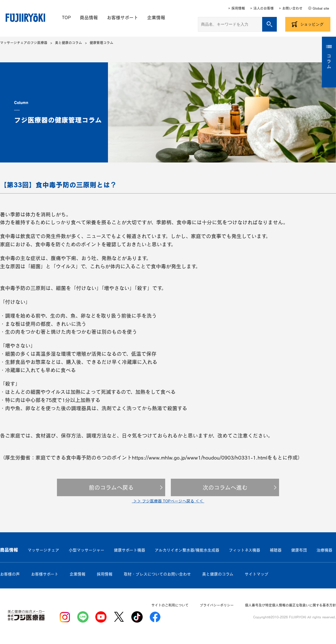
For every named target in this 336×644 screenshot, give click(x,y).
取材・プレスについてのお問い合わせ (157, 574)
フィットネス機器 (245, 550)
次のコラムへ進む (225, 487)
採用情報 (238, 8)
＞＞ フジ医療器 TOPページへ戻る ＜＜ (168, 501)
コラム (329, 62)
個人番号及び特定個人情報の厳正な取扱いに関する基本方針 (290, 605)
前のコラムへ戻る (111, 487)
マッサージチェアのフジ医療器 (24, 43)
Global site (321, 8)
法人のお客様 (264, 8)
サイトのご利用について (170, 605)
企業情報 (156, 17)
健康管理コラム (101, 43)
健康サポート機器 (130, 550)
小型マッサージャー (87, 550)
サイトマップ (257, 574)
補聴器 (276, 550)
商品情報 (89, 17)
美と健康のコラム (68, 43)
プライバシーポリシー (217, 605)
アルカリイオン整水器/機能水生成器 (187, 550)
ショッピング (312, 24)
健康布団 (299, 550)
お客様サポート (122, 17)
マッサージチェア (43, 550)
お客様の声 (10, 574)
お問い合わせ (292, 8)
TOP (66, 17)
